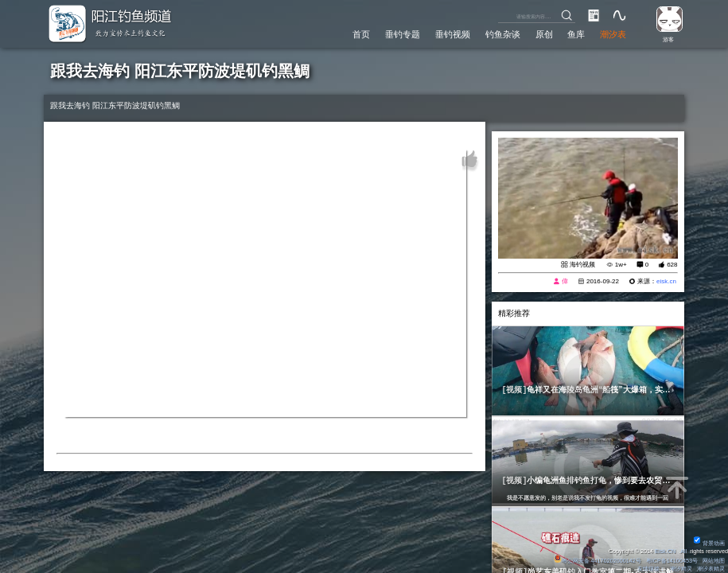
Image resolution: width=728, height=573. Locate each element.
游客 (668, 39)
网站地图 (714, 561)
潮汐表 (613, 34)
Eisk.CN (665, 551)
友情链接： (651, 569)
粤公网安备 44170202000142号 (598, 561)
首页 (361, 34)
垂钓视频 (453, 34)
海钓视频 (582, 265)
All (683, 551)
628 (672, 265)
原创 (544, 34)
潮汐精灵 (681, 569)
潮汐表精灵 (711, 569)
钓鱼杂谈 (503, 34)
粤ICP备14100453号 (672, 561)
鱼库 (576, 34)
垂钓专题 (403, 34)
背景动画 (709, 543)
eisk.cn (666, 281)
